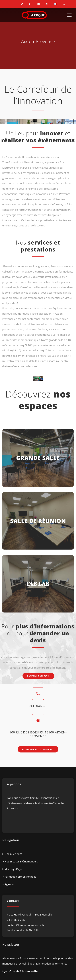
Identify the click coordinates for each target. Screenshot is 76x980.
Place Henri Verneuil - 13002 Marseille (30, 915)
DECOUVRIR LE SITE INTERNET (38, 749)
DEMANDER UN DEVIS (38, 676)
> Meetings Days (12, 869)
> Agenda (8, 884)
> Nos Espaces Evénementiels (20, 862)
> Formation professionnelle (19, 877)
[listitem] (38, 811)
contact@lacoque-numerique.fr (26, 925)
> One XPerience (12, 854)
